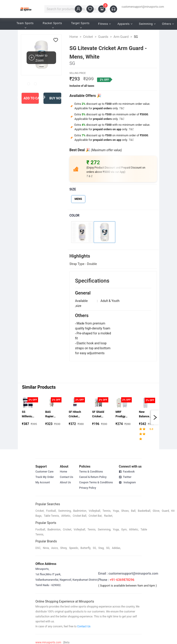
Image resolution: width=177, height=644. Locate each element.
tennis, (107, 511)
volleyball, (95, 511)
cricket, (40, 511)
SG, (108, 548)
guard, (166, 511)
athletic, (66, 516)
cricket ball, (80, 516)
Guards (103, 37)
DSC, (38, 548)
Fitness (105, 24)
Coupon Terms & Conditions (96, 482)
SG (136, 37)
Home (74, 37)
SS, (95, 548)
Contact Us (67, 477)
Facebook (127, 472)
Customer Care (44, 472)
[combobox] (74, 9)
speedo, (74, 548)
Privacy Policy (87, 488)
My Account (43, 482)
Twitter (125, 477)
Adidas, (116, 548)
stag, (101, 548)
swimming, (65, 511)
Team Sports (25, 25)
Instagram (127, 482)
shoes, (125, 511)
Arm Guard (121, 37)
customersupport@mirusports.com (143, 7)
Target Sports (81, 25)
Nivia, (46, 548)
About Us (65, 482)
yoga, (116, 511)
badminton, (80, 511)
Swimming (147, 24)
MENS (78, 199)
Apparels (125, 24)
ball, (134, 511)
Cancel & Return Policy (93, 477)
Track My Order (45, 477)
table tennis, (52, 516)
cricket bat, (96, 516)
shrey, (64, 548)
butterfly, (86, 548)
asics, (55, 548)
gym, (124, 530)
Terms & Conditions (91, 472)
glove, (156, 511)
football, (51, 511)
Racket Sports (53, 25)
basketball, (144, 511)
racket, (108, 516)
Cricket (88, 37)
